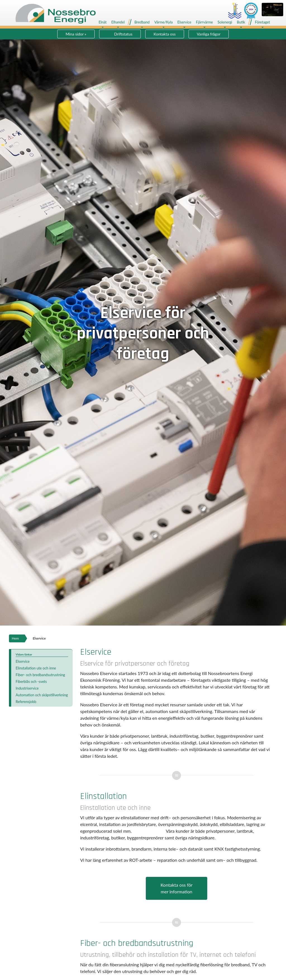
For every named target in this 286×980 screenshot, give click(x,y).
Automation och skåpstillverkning (42, 695)
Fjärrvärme (205, 22)
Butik (241, 22)
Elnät (103, 22)
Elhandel (118, 22)
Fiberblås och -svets (31, 681)
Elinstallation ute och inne (36, 668)
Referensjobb (26, 702)
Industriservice (27, 688)
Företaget (263, 22)
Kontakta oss (165, 34)
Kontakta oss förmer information (177, 888)
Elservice (184, 22)
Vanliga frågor (209, 34)
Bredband (142, 22)
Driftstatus (123, 34)
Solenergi (225, 22)
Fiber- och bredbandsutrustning (40, 675)
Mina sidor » (76, 34)
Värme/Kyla (164, 22)
